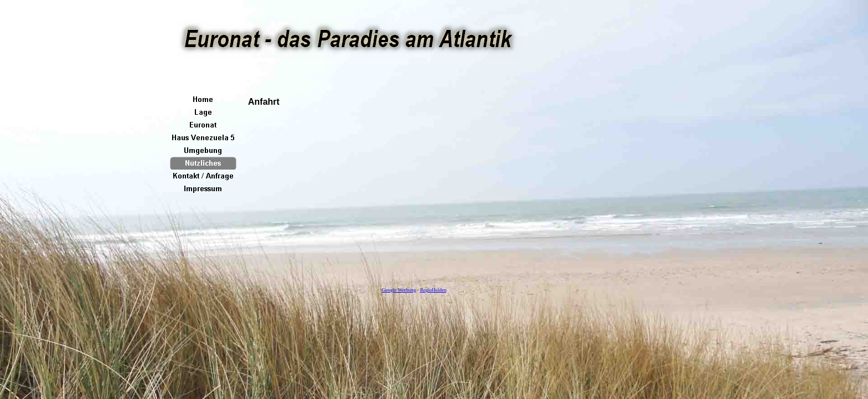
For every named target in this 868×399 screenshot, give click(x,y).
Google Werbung (399, 290)
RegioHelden (433, 290)
